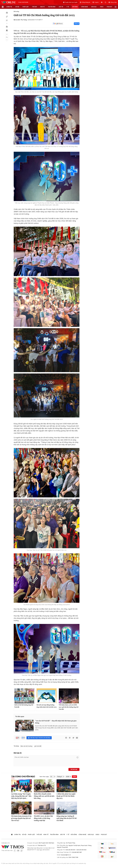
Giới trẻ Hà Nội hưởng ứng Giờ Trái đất (24, 706)
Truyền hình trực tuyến (70, 2)
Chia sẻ (77, 24)
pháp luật (26, 7)
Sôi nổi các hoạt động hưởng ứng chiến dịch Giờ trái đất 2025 (47, 706)
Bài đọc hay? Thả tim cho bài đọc (39, 738)
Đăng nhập (113, 2)
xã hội (17, 7)
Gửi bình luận (74, 769)
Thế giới (34, 7)
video (102, 7)
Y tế (68, 7)
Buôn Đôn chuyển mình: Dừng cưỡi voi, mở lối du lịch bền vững (44, 796)
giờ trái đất (38, 746)
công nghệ (84, 7)
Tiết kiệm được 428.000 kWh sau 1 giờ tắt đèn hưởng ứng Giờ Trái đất (69, 707)
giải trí (61, 7)
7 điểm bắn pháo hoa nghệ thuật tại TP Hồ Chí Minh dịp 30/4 (66, 796)
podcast (109, 7)
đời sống (75, 7)
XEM (74, 777)
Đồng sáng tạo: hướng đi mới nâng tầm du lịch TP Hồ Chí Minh (67, 818)
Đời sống (16, 12)
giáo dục (94, 7)
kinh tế (42, 7)
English (96, 2)
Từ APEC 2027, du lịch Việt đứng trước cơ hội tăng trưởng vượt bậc (43, 818)
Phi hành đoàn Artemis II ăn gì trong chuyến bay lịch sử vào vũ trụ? (21, 818)
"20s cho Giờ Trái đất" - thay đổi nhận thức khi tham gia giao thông (56, 722)
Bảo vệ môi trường (26, 746)
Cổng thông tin (85, 2)
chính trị (9, 7)
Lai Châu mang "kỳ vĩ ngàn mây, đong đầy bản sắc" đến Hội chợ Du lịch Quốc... (21, 796)
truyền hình (52, 7)
